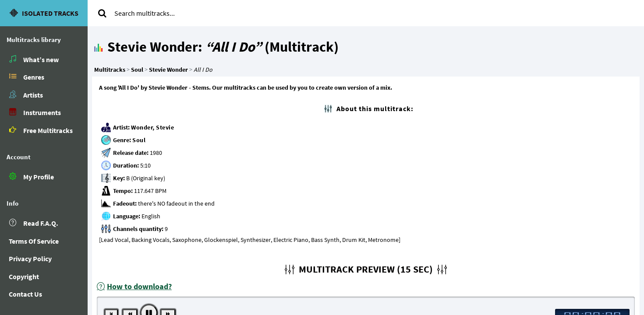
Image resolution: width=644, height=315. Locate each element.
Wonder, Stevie (152, 127)
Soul (139, 140)
